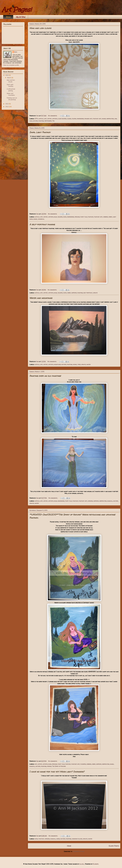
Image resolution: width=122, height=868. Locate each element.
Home (8, 17)
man (31, 121)
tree (79, 364)
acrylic (41, 119)
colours (60, 217)
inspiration (110, 119)
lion (116, 119)
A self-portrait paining (42, 224)
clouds (69, 119)
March (9, 78)
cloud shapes (62, 119)
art (45, 119)
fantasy (91, 217)
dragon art (88, 119)
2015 (7, 75)
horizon (90, 501)
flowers (83, 764)
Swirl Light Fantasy (40, 132)
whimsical (41, 219)
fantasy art (97, 119)
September (48, 121)
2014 (36, 119)
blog (55, 293)
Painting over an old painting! (45, 376)
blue (55, 217)
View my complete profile (11, 65)
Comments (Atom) (79, 851)
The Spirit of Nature (59, 766)
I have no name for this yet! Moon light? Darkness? (57, 772)
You (53, 121)
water (88, 364)
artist (49, 119)
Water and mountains (41, 298)
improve (74, 293)
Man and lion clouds (40, 28)
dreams (77, 217)
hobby (110, 217)
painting (41, 121)
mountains (57, 364)
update (95, 293)
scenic (75, 364)
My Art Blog (21, 17)
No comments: (53, 116)
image (104, 119)
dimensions (80, 119)
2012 (7, 107)
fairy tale (84, 217)
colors (74, 119)
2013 (7, 104)
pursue (49, 766)
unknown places (77, 839)
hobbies (105, 217)
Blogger (96, 864)
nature (35, 121)
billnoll (82, 864)
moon (58, 839)
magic (35, 219)
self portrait (88, 293)
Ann (16, 52)
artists (55, 119)
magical (110, 501)
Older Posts (114, 846)
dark (65, 217)
